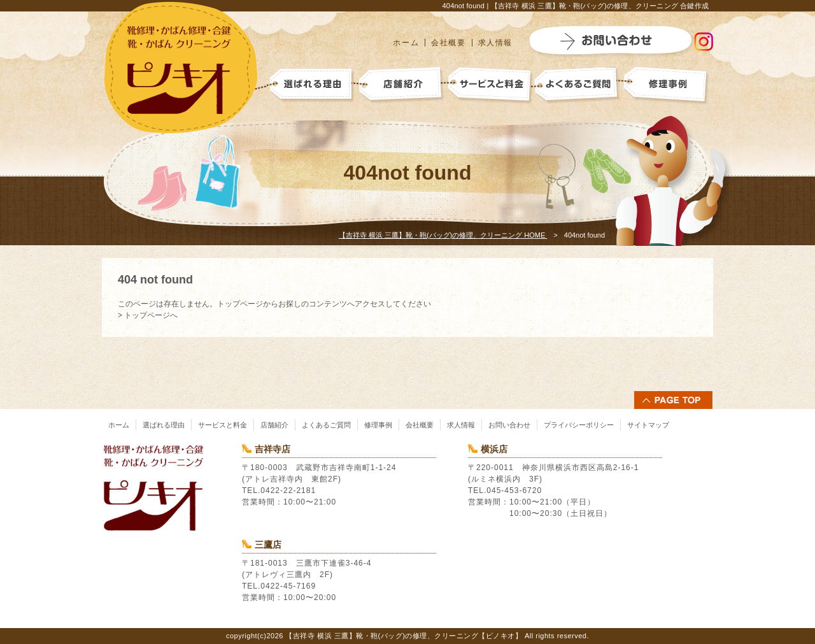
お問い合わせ (509, 425)
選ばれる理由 (164, 425)
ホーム (406, 43)
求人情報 (495, 43)
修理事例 (378, 425)
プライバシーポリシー (579, 425)
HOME (443, 235)
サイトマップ (648, 425)
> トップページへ (148, 315)
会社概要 (448, 43)
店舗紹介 (274, 425)
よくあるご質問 (326, 425)
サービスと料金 (223, 425)
